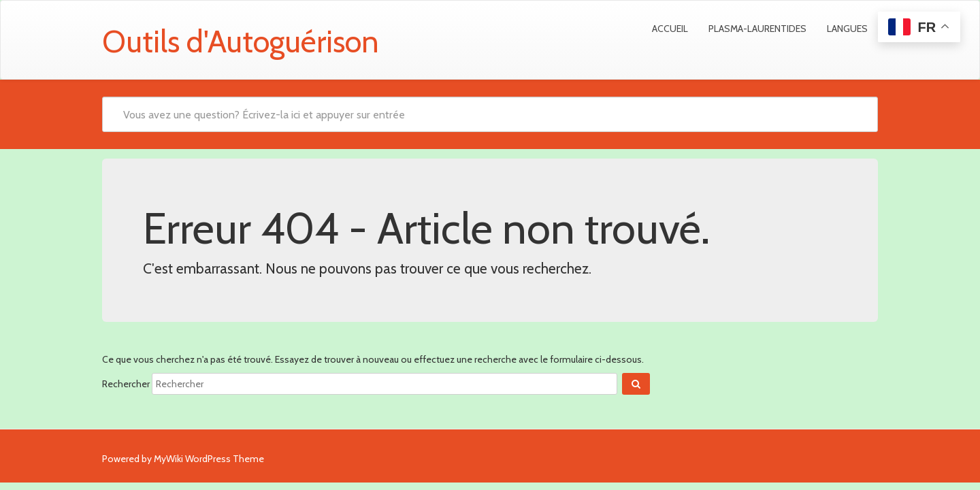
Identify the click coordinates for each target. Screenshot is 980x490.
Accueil (670, 29)
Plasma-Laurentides (757, 29)
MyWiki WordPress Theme (209, 459)
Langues (847, 29)
